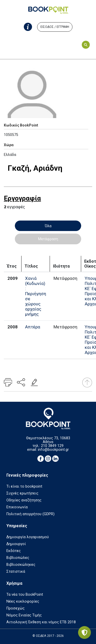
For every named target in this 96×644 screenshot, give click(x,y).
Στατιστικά (16, 572)
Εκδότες (14, 551)
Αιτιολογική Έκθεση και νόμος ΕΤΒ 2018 (41, 622)
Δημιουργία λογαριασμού (28, 537)
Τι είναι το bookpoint (24, 486)
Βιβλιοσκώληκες (21, 565)
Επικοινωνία (17, 507)
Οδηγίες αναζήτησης (24, 500)
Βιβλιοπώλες (18, 558)
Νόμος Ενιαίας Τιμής (24, 615)
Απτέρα (33, 327)
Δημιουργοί (16, 544)
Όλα (48, 226)
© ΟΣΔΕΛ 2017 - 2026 (48, 636)
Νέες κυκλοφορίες (23, 601)
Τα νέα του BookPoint (25, 595)
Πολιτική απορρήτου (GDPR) (30, 514)
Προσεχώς (15, 608)
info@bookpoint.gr (53, 450)
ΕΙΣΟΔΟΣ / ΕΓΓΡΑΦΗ (55, 27)
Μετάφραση (48, 239)
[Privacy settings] (84, 632)
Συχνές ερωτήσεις (22, 493)
